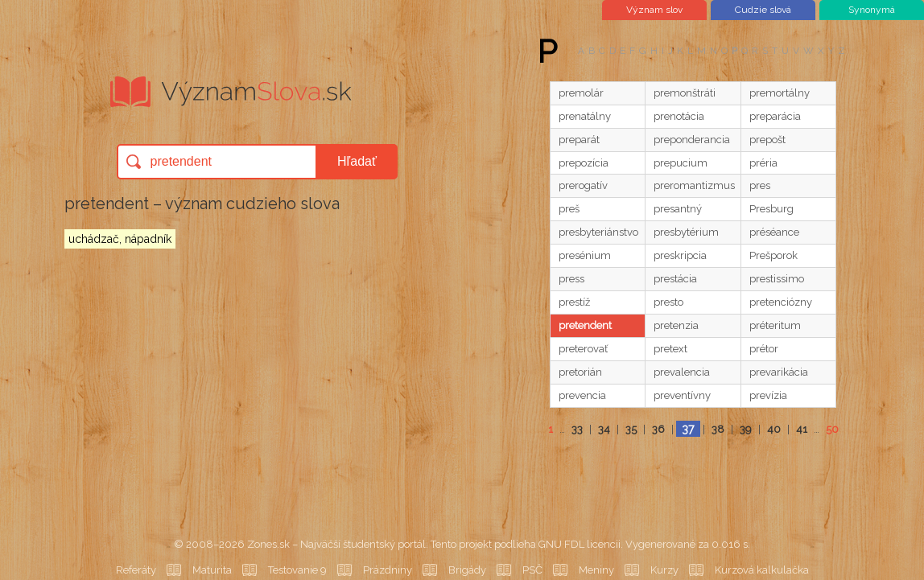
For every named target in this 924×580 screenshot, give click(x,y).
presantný (678, 209)
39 (746, 429)
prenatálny (585, 116)
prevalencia (682, 372)
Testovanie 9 (297, 570)
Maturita (212, 570)
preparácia (775, 116)
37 (688, 429)
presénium (585, 255)
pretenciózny (781, 302)
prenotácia (679, 116)
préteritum (775, 325)
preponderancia (692, 140)
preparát (579, 140)
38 (718, 429)
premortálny (780, 93)
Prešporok (773, 255)
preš (569, 209)
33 (577, 429)
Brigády (467, 570)
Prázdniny (388, 570)
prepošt (767, 140)
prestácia (675, 279)
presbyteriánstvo (598, 232)
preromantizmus (694, 185)
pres (760, 185)
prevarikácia (779, 372)
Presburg (771, 209)
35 (631, 429)
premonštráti (685, 93)
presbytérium (686, 232)
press (571, 279)
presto (668, 302)
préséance (774, 232)
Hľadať (357, 161)
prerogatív (583, 185)
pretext (670, 349)
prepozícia (584, 163)
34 (604, 429)
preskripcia (680, 255)
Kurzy (664, 570)
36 (658, 429)
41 (802, 429)
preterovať (583, 349)
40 (774, 429)
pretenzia (676, 325)
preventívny (682, 395)
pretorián (580, 372)
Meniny (596, 570)
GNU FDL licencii (580, 544)
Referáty (136, 570)
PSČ (532, 570)
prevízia (768, 395)
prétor (764, 349)
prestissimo (777, 279)
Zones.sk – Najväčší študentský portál (336, 544)
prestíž (574, 302)
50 (832, 429)
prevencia (582, 395)
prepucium (681, 163)
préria (763, 163)
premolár (581, 93)
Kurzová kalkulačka (762, 570)
